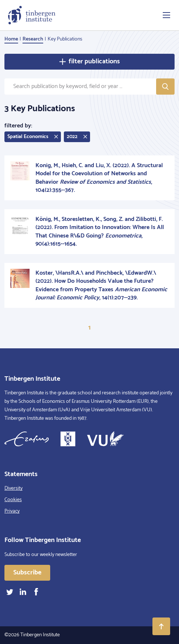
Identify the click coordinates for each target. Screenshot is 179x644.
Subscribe (27, 573)
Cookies (13, 500)
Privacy (12, 511)
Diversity (13, 488)
